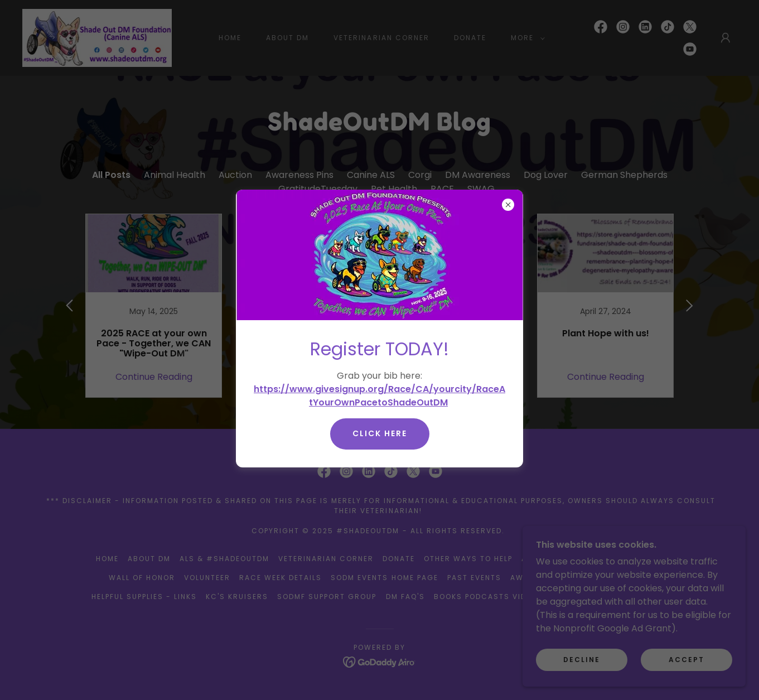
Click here (380, 433)
